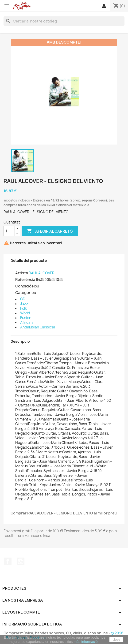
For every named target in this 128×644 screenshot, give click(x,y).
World (25, 313)
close (116, 640)
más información (87, 642)
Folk (23, 308)
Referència (25, 279)
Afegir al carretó (50, 231)
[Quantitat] (9, 231)
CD (23, 299)
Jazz (24, 304)
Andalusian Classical (37, 327)
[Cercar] (64, 21)
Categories (26, 293)
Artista (22, 273)
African (26, 322)
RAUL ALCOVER (42, 273)
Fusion (26, 318)
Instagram (21, 561)
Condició (23, 286)
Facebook (8, 561)
